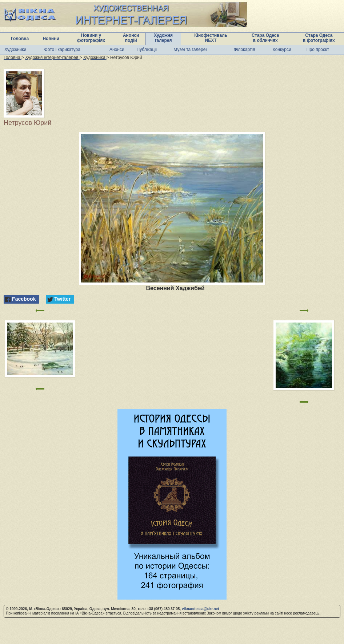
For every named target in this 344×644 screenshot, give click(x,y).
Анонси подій (131, 38)
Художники (15, 50)
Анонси (117, 50)
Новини (51, 39)
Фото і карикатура (62, 50)
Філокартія (245, 50)
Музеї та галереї (190, 50)
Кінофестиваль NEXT (211, 38)
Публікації (147, 50)
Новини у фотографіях (91, 38)
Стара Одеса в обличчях (265, 38)
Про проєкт (318, 50)
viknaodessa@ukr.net (201, 609)
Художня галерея (163, 38)
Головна (20, 39)
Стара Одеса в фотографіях (319, 38)
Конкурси (282, 50)
